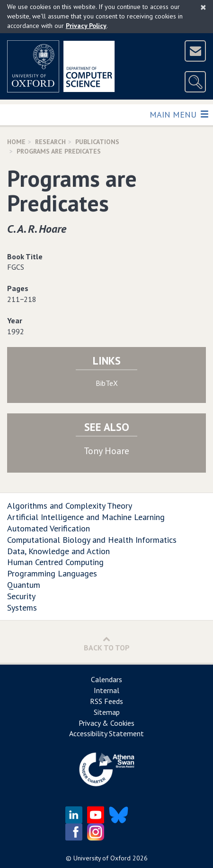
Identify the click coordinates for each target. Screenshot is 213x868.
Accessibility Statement (106, 733)
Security (21, 596)
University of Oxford (102, 858)
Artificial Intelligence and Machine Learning (86, 517)
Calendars (106, 679)
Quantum (24, 585)
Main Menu (179, 114)
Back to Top (107, 644)
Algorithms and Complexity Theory (70, 506)
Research (50, 142)
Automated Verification (49, 528)
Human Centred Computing (55, 562)
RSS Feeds (106, 701)
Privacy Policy (86, 26)
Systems (22, 608)
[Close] (203, 7)
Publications (97, 142)
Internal (106, 690)
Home (16, 142)
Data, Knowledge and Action (58, 551)
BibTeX (107, 383)
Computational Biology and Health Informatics (92, 540)
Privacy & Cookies (106, 723)
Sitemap (107, 712)
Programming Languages (52, 573)
